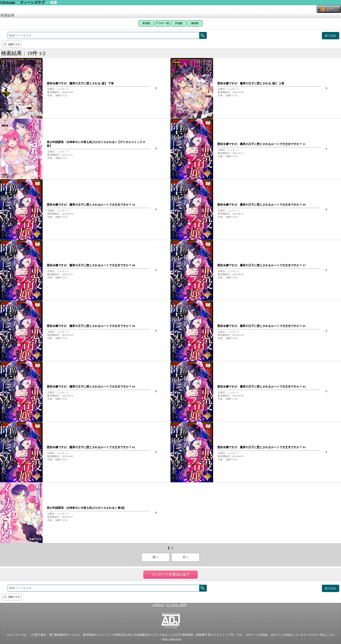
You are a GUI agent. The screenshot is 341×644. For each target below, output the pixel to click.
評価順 (179, 23)
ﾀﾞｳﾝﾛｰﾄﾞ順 (162, 23)
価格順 (195, 23)
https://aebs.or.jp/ (172, 639)
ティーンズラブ (32, 2)
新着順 (146, 23)
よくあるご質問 (176, 605)
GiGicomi (8, 2)
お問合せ (158, 605)
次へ (186, 557)
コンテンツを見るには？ (170, 574)
